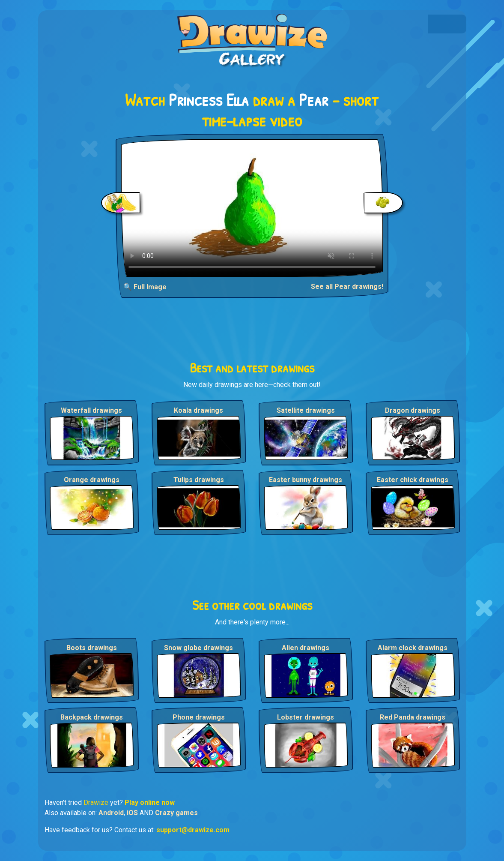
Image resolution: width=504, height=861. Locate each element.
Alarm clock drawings (413, 648)
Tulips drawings (199, 480)
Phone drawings (199, 717)
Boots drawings (92, 648)
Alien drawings (306, 648)
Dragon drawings (413, 410)
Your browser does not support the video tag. (252, 208)
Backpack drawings (92, 717)
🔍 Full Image (145, 287)
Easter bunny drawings (306, 480)
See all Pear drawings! (347, 286)
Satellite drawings (306, 410)
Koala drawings (198, 410)
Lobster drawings (306, 717)
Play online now (150, 802)
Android (111, 813)
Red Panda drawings (413, 717)
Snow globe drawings (198, 648)
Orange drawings (92, 480)
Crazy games (176, 813)
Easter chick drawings (413, 480)
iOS (132, 813)
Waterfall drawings (91, 410)
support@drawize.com (193, 830)
